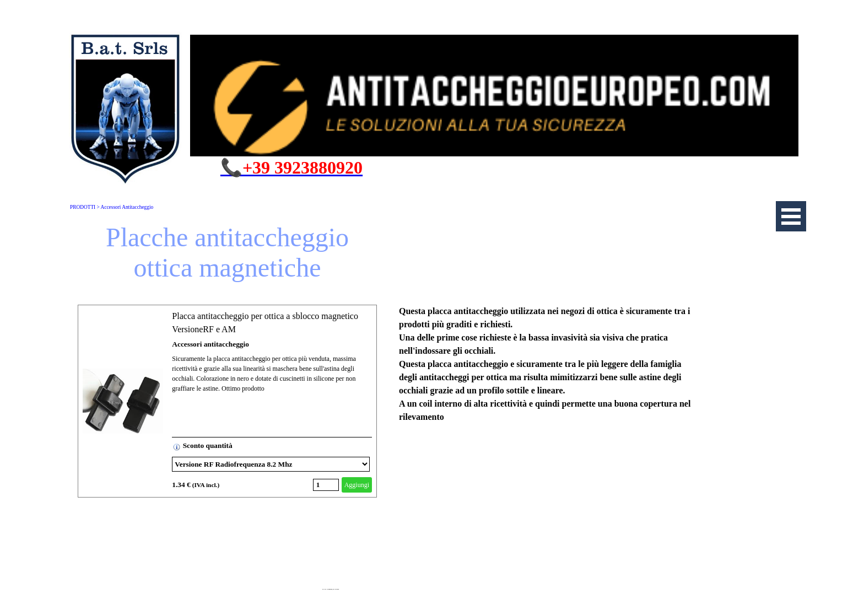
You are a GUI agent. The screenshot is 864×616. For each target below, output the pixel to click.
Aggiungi (357, 485)
